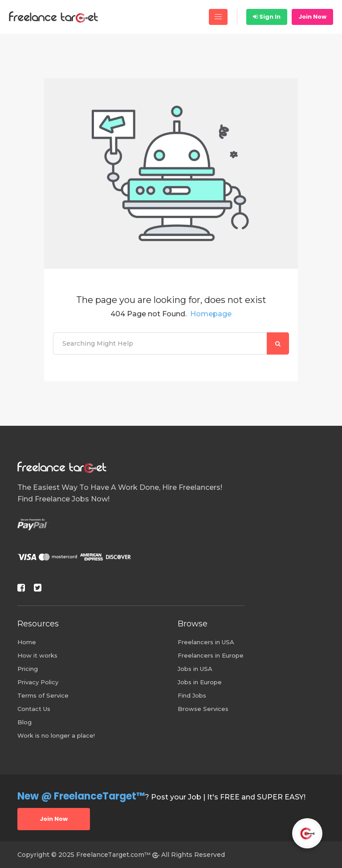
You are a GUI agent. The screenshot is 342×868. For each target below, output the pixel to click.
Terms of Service (43, 695)
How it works (37, 655)
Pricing (28, 669)
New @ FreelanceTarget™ (81, 796)
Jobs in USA (195, 669)
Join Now (312, 17)
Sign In (267, 17)
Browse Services (203, 709)
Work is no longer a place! (56, 735)
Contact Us (34, 709)
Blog (24, 722)
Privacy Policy (38, 682)
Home (27, 642)
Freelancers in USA (206, 642)
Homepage (211, 314)
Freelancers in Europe (211, 655)
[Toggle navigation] (218, 17)
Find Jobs (192, 695)
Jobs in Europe (200, 682)
